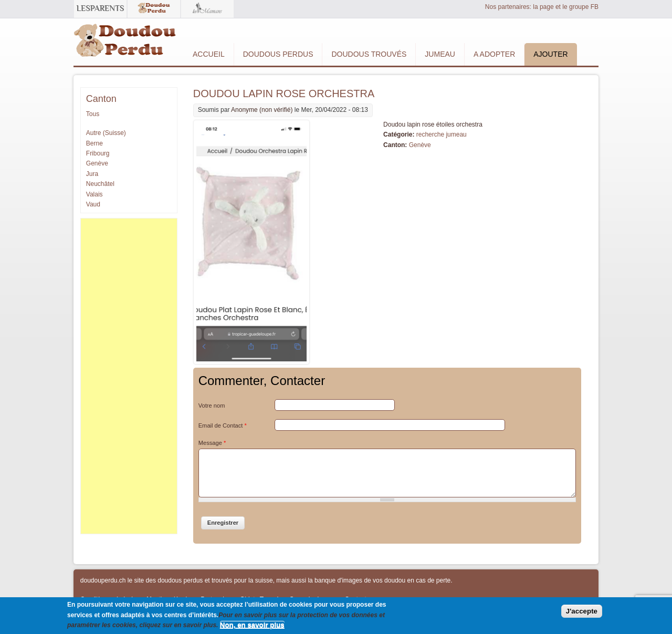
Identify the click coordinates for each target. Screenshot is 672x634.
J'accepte (582, 611)
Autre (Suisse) (106, 133)
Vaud (93, 204)
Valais (94, 194)
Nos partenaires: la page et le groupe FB (542, 7)
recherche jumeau (442, 134)
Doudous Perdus (278, 54)
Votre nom (212, 406)
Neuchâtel (100, 184)
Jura (92, 174)
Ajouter (550, 54)
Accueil (209, 54)
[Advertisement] (129, 376)
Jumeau (440, 54)
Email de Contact (223, 425)
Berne (94, 143)
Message (212, 443)
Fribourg (98, 153)
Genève (420, 145)
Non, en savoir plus (252, 625)
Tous (93, 114)
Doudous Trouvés (369, 54)
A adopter (494, 54)
